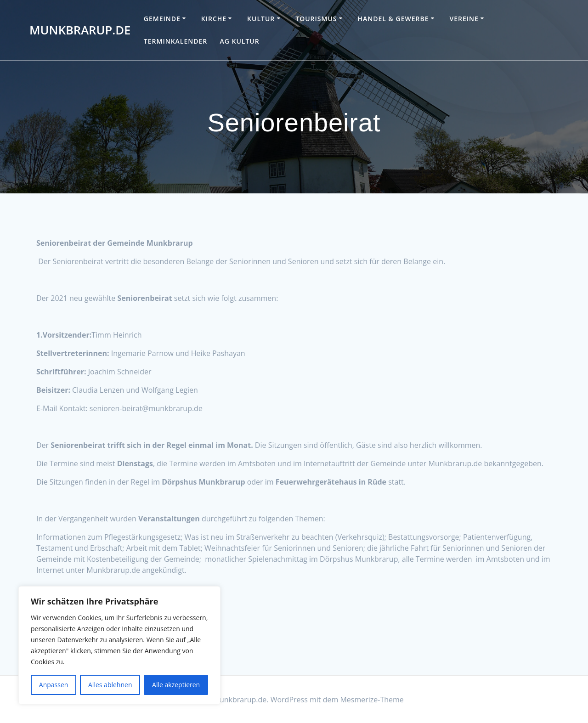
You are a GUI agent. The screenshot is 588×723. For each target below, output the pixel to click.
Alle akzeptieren (176, 685)
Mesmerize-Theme (372, 700)
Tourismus (316, 19)
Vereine (464, 19)
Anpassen (54, 685)
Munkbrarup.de (80, 30)
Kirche (214, 19)
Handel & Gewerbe (393, 19)
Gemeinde (162, 19)
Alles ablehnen (110, 685)
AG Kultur (239, 41)
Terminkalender (175, 41)
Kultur (261, 19)
